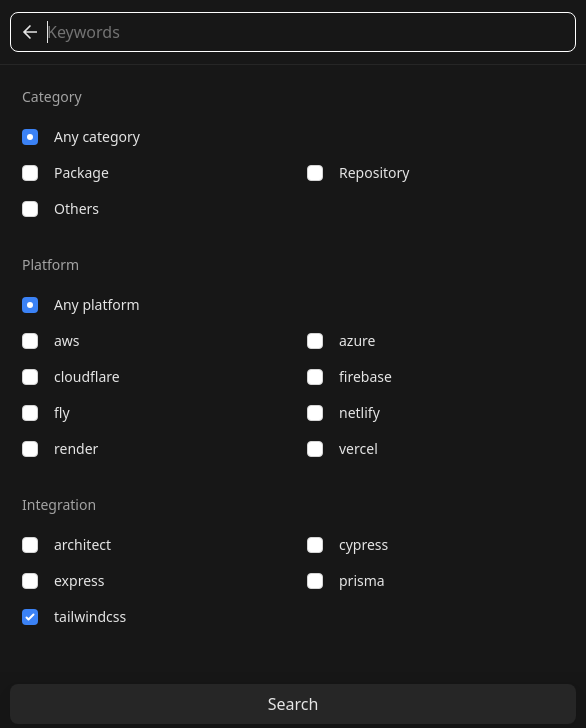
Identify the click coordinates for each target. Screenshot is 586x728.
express (63, 580)
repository (358, 172)
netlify (343, 412)
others (60, 208)
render (60, 448)
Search (293, 704)
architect (66, 544)
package (65, 172)
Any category (81, 136)
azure (341, 340)
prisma (346, 580)
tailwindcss (74, 616)
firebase (349, 376)
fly (46, 412)
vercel (342, 448)
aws (51, 340)
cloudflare (71, 376)
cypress (347, 544)
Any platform (81, 304)
